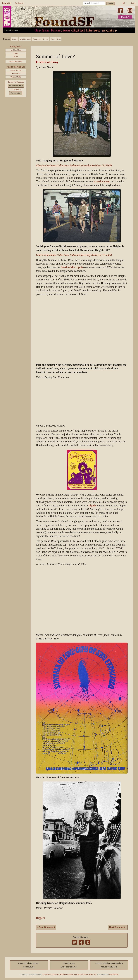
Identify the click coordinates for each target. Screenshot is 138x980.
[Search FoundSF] (94, 3)
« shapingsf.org (11, 30)
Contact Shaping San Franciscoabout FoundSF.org (109, 965)
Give (59, 39)
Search (111, 3)
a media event (102, 181)
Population (37, 39)
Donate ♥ (125, 17)
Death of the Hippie (72, 267)
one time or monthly (16, 86)
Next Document (118, 927)
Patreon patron (16, 93)
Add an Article (16, 70)
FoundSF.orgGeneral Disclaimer (69, 965)
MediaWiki (114, 974)
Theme (46, 39)
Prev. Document (46, 927)
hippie (92, 506)
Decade (15, 39)
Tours (53, 39)
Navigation (19, 3)
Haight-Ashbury (16, 50)
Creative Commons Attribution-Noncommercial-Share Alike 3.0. (70, 974)
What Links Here (16, 62)
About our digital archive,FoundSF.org (29, 965)
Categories (15, 47)
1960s (16, 53)
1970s (16, 57)
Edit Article (16, 74)
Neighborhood (25, 39)
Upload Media (16, 77)
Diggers (40, 918)
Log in (134, 3)
